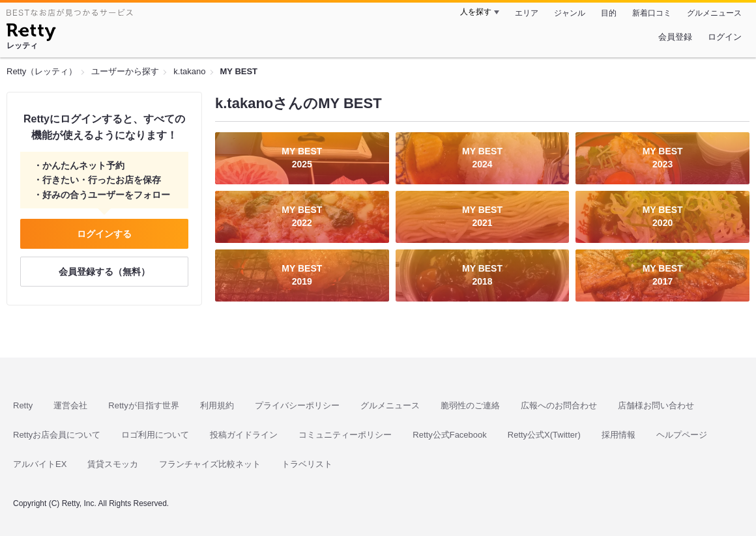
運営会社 (70, 405)
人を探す (476, 12)
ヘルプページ (682, 435)
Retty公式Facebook (449, 435)
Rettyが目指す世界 (143, 405)
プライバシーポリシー (297, 405)
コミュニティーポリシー (345, 435)
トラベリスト (307, 464)
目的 (609, 13)
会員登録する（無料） (104, 272)
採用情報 (618, 435)
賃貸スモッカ (113, 464)
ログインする (104, 234)
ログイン (725, 37)
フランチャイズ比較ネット (210, 464)
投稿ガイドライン (244, 435)
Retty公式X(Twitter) (544, 435)
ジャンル (570, 13)
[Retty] (31, 34)
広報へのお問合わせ (559, 405)
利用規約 (217, 405)
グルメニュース (714, 13)
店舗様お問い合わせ (656, 405)
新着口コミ (652, 13)
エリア (527, 13)
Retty (23, 405)
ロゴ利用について (155, 435)
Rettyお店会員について (57, 435)
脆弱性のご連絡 (470, 405)
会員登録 (675, 37)
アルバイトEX (40, 464)
